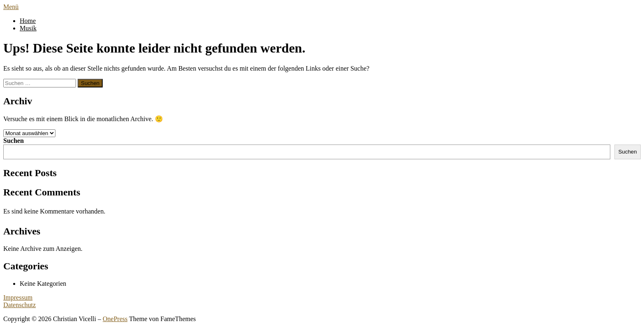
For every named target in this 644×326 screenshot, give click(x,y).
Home (28, 21)
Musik (28, 28)
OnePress (115, 319)
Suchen (14, 141)
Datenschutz (20, 305)
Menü (11, 7)
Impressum (18, 297)
